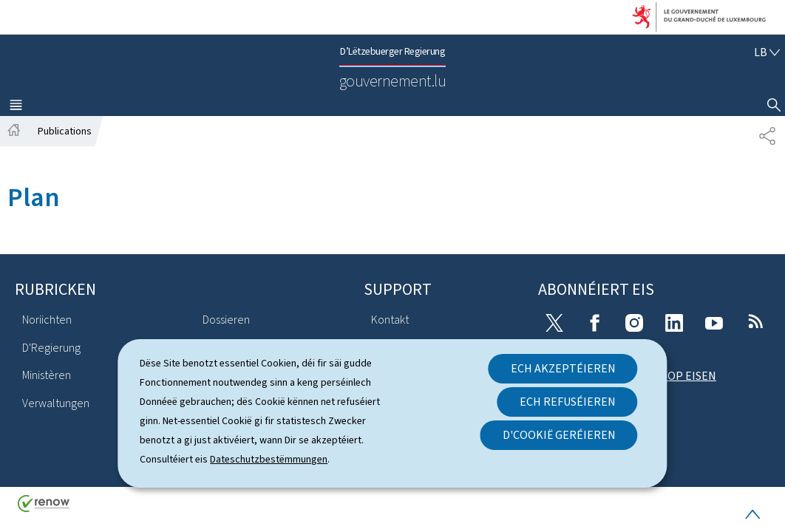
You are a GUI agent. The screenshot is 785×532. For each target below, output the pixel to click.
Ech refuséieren (568, 402)
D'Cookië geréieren (559, 435)
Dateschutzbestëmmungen (269, 459)
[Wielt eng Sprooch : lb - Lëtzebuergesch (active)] (767, 52)
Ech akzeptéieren (563, 368)
